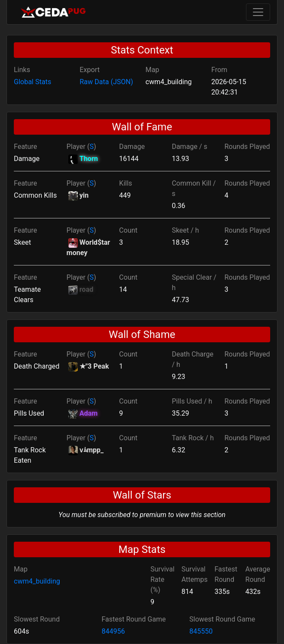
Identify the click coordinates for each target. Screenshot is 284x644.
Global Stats (32, 82)
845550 (201, 631)
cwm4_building (37, 581)
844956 (113, 631)
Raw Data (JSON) (106, 82)
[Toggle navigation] (258, 12)
